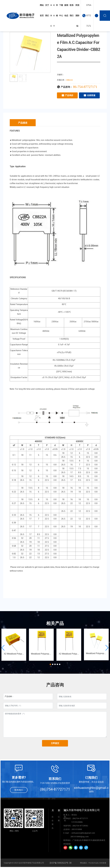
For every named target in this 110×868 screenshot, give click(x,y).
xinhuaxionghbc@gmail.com (91, 790)
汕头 (97, 863)
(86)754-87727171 (55, 789)
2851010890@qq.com (80, 837)
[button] (50, 664)
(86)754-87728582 (80, 826)
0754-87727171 (89, 16)
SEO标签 (103, 863)
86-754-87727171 (85, 87)
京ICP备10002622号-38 (60, 863)
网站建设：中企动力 (88, 863)
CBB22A (69, 80)
